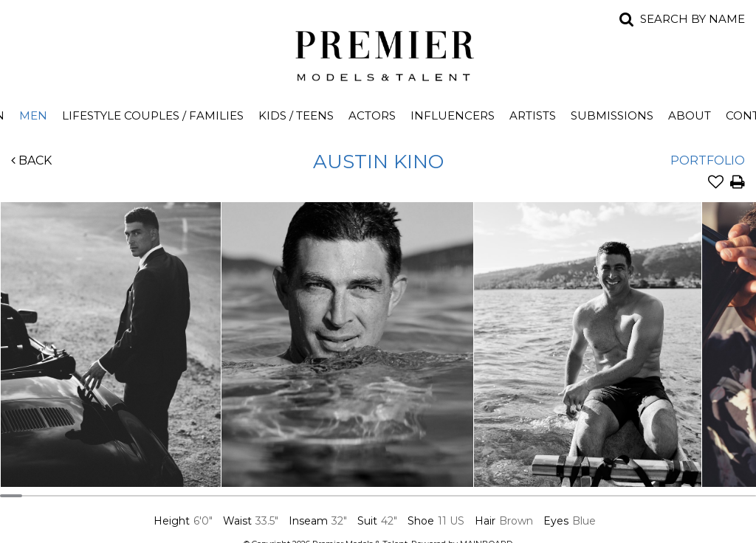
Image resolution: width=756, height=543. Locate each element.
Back (31, 160)
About (690, 115)
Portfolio (708, 160)
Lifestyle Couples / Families (153, 115)
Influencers (453, 115)
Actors (372, 115)
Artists (533, 115)
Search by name (693, 19)
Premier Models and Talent (378, 53)
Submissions (612, 115)
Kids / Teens (296, 115)
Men (33, 115)
